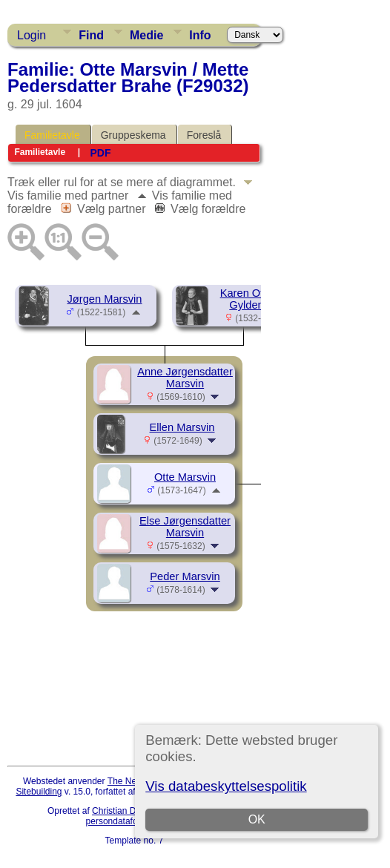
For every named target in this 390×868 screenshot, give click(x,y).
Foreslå (204, 135)
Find (91, 35)
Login (32, 35)
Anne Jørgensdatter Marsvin (185, 378)
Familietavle (52, 135)
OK (257, 819)
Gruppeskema (133, 135)
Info (200, 35)
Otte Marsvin (185, 477)
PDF (100, 153)
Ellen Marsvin (182, 427)
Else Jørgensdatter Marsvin (185, 527)
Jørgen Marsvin (105, 299)
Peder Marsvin (185, 576)
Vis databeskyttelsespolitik (226, 786)
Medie (146, 35)
